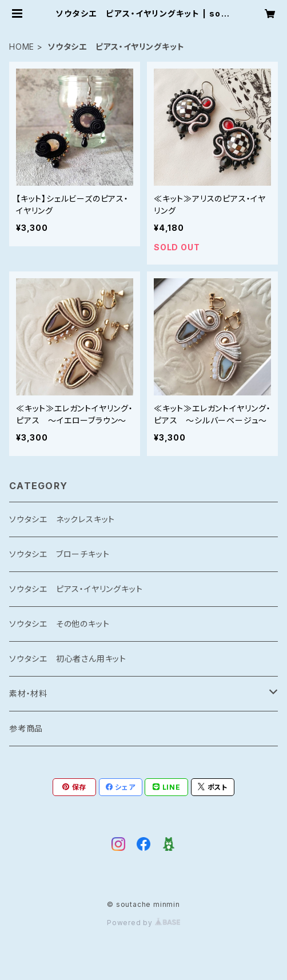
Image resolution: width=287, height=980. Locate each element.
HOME (22, 47)
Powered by (143, 923)
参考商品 (26, 728)
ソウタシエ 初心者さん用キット (68, 659)
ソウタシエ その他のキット (59, 624)
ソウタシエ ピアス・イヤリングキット (76, 589)
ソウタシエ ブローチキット (59, 554)
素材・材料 (28, 693)
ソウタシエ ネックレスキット (62, 519)
